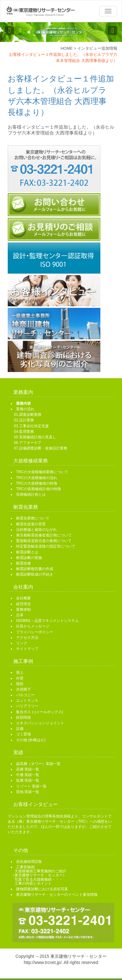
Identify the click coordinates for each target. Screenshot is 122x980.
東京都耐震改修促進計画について (44, 535)
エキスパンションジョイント (40, 723)
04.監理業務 (24, 432)
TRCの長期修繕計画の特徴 (38, 489)
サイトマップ (27, 649)
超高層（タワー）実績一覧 (38, 764)
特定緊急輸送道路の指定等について (46, 546)
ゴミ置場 (23, 734)
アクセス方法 (27, 638)
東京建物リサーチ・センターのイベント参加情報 (57, 895)
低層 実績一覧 (28, 780)
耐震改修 (23, 563)
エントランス (27, 701)
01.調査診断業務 (28, 415)
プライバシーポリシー (35, 632)
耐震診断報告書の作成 (35, 569)
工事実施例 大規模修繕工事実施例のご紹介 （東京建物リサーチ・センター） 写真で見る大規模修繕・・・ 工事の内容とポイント (39, 875)
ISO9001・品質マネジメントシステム (47, 621)
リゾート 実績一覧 (31, 786)
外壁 (20, 678)
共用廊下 (23, 689)
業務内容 (23, 403)
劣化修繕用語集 (29, 862)
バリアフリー (27, 706)
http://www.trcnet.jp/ (43, 962)
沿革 (20, 615)
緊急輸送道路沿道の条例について (44, 541)
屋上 (20, 672)
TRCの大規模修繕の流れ (37, 478)
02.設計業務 (24, 420)
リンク (22, 643)
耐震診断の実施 (29, 558)
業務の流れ (25, 409)
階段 (20, 684)
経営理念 (23, 604)
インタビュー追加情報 (97, 48)
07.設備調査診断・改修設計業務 (41, 448)
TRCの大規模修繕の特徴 (37, 483)
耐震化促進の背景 (31, 524)
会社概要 (23, 598)
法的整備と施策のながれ (36, 530)
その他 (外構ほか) (31, 740)
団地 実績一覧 (28, 792)
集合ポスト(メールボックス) (40, 712)
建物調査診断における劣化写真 (42, 889)
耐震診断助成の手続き (35, 574)
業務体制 (23, 610)
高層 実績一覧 (28, 769)
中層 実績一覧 (28, 775)
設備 (20, 729)
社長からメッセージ (33, 626)
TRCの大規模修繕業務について (42, 472)
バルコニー (25, 695)
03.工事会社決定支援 (31, 426)
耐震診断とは (27, 552)
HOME (67, 48)
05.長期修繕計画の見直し (35, 437)
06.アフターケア (28, 443)
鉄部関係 (23, 717)
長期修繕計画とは (31, 494)
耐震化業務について (33, 518)
